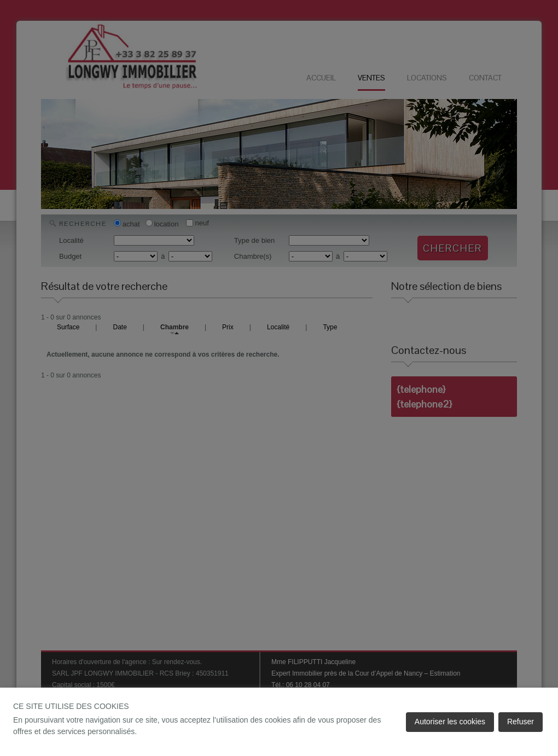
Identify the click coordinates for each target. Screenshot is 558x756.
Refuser (521, 722)
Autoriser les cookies (450, 722)
